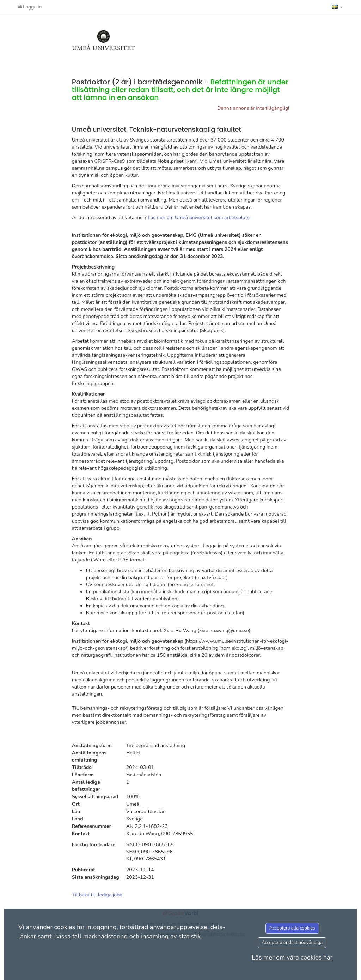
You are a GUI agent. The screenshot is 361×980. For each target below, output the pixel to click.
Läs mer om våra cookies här (292, 957)
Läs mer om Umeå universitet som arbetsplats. (199, 218)
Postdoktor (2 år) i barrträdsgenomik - (180, 90)
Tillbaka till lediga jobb (97, 895)
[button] (337, 7)
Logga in (30, 7)
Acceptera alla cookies (292, 928)
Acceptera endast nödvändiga (292, 943)
